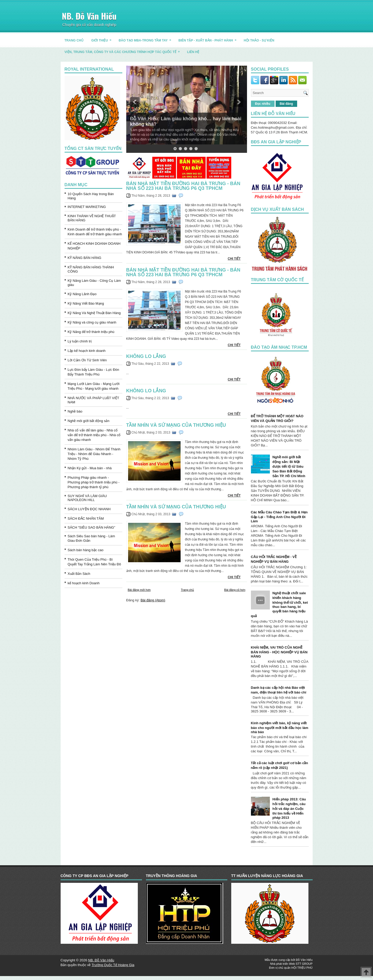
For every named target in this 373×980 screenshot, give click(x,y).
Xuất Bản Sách (79, 574)
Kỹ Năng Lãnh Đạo (82, 294)
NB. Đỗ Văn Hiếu (89, 16)
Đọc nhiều (263, 104)
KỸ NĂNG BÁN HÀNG (85, 258)
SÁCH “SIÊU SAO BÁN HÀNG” (91, 527)
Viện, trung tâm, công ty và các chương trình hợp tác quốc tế (124, 50)
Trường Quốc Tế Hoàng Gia (113, 965)
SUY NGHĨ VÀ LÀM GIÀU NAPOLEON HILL (87, 498)
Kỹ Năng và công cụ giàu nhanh (92, 322)
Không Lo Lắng (146, 356)
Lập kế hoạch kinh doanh (87, 351)
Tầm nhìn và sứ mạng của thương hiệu (176, 425)
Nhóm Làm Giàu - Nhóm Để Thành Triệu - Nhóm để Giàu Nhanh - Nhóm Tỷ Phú (94, 454)
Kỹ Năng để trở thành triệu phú (91, 332)
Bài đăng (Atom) (153, 600)
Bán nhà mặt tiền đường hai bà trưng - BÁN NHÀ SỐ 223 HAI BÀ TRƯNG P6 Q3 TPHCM (183, 186)
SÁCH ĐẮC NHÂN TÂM (86, 518)
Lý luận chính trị (80, 341)
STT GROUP (304, 964)
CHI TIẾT (234, 259)
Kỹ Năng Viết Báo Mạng (86, 303)
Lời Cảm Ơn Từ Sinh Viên (87, 360)
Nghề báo (75, 411)
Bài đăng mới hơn (139, 590)
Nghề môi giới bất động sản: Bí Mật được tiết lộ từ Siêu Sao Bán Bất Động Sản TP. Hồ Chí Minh (289, 466)
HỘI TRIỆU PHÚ (302, 968)
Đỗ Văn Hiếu (304, 960)
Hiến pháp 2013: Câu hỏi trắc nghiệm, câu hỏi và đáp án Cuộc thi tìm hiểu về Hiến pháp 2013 (289, 808)
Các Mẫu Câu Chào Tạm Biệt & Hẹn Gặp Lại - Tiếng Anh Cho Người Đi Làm (279, 517)
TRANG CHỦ (74, 40)
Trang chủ (187, 590)
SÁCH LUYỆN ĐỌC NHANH (89, 509)
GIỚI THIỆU (103, 38)
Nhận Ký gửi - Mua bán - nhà (90, 468)
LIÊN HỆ (193, 52)
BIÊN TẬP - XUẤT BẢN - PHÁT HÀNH (209, 38)
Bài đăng (287, 104)
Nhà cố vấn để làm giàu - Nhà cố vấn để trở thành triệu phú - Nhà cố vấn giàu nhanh (94, 435)
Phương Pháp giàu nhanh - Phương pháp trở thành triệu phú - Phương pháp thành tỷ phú (94, 482)
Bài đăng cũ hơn (235, 590)
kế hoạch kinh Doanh (84, 583)
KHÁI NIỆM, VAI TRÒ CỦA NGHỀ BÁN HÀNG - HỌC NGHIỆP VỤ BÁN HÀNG (279, 652)
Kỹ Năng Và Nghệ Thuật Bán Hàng (94, 313)
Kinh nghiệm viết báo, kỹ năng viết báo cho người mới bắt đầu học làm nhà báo (280, 728)
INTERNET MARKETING (87, 207)
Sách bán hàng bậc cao (86, 550)
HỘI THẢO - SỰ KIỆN (259, 40)
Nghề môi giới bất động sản (89, 421)
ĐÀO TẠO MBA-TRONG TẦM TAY (147, 38)
